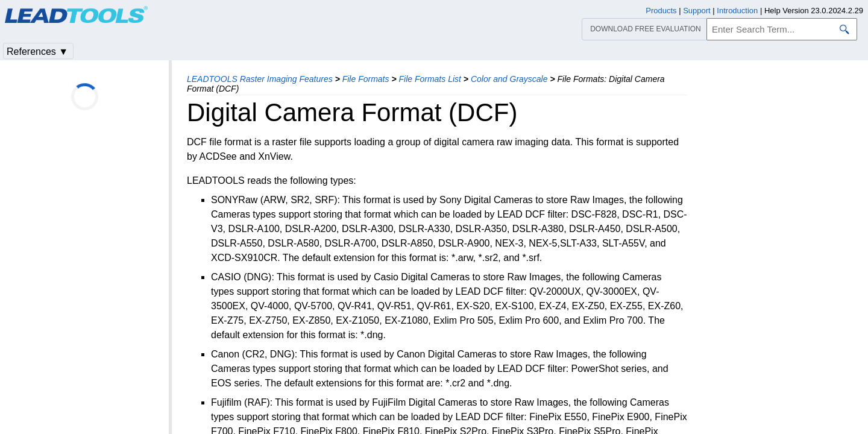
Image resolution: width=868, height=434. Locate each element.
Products (661, 11)
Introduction (737, 11)
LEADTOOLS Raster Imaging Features (260, 79)
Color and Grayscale (509, 79)
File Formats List (429, 79)
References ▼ (37, 52)
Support (697, 11)
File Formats (366, 79)
